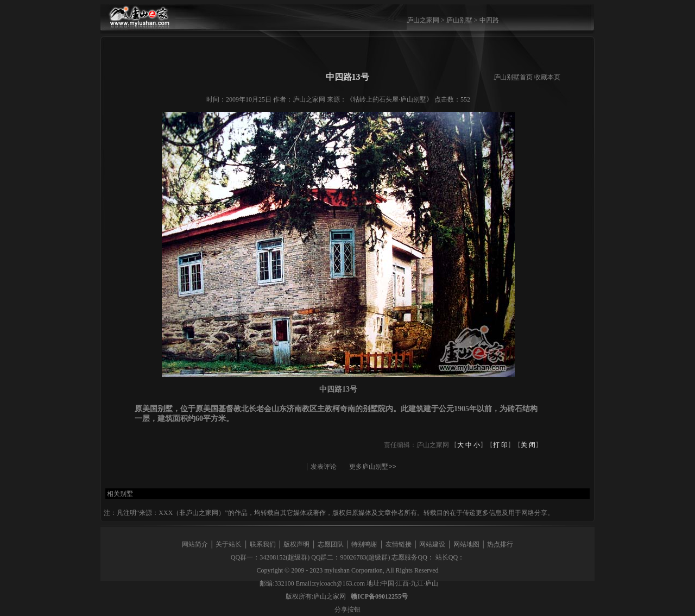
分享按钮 (347, 609)
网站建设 (432, 544)
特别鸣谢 (364, 544)
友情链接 (399, 544)
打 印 (500, 445)
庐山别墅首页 (513, 77)
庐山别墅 (459, 20)
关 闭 (528, 445)
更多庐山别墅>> (372, 467)
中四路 (489, 20)
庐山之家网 (424, 20)
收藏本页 (547, 77)
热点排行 (500, 544)
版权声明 (296, 544)
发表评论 (324, 467)
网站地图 (466, 544)
